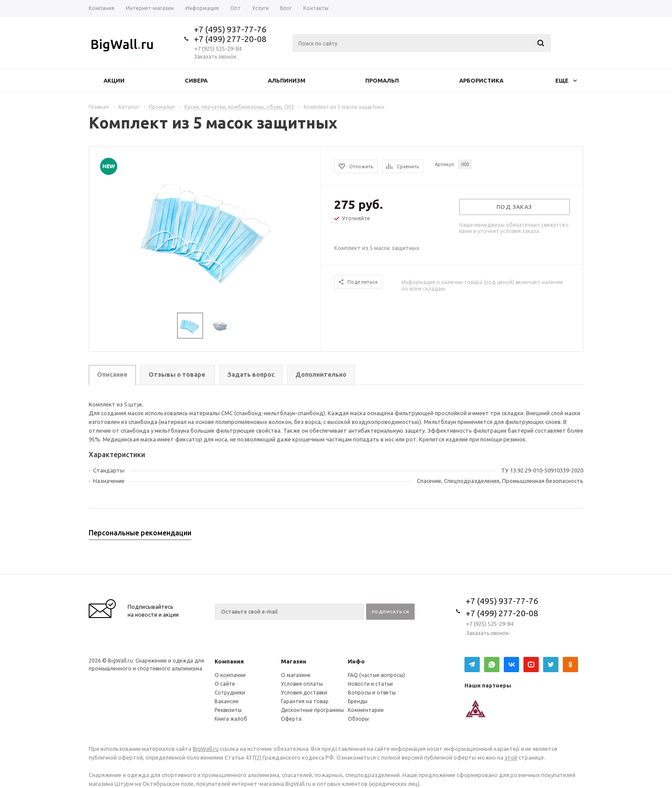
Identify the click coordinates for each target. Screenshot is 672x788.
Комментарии (366, 710)
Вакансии (227, 701)
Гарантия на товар (305, 701)
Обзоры (358, 719)
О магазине (296, 675)
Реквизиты (228, 710)
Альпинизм (287, 80)
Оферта (291, 719)
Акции (114, 80)
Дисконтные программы (312, 710)
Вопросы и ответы (372, 693)
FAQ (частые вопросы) (376, 675)
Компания (229, 661)
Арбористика (481, 80)
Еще (566, 80)
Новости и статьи (370, 684)
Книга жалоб (231, 719)
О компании (230, 675)
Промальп (382, 80)
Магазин (294, 661)
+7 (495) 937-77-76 (230, 29)
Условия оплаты (302, 684)
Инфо (356, 661)
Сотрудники (230, 693)
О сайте (225, 684)
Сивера (196, 80)
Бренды (358, 701)
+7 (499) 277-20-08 (230, 39)
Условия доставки (304, 693)
